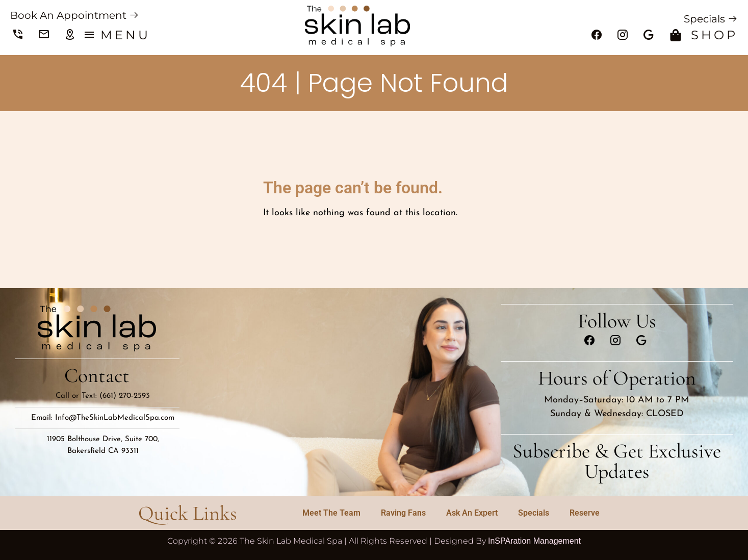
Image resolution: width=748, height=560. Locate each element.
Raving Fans (403, 513)
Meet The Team (331, 513)
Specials (534, 513)
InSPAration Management (534, 541)
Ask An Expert (472, 513)
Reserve (585, 513)
